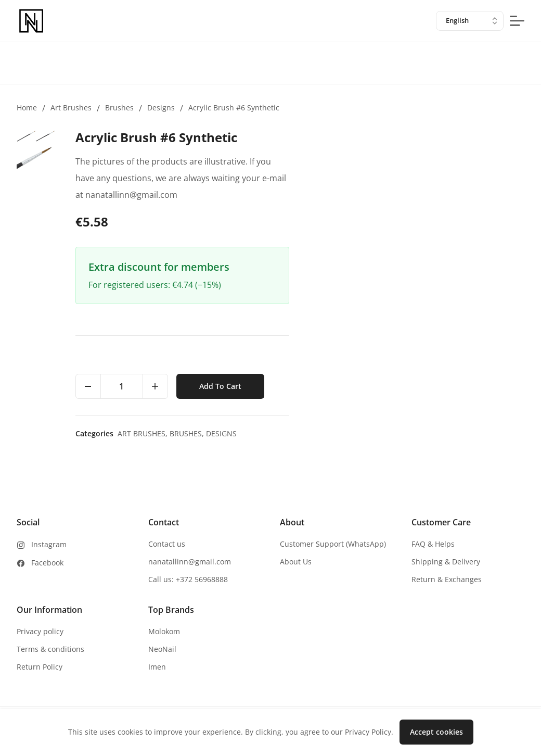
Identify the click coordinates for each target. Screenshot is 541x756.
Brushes (119, 108)
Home (27, 108)
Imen (157, 667)
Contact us (167, 544)
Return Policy (40, 667)
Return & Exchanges (447, 579)
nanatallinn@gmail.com (190, 562)
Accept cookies (436, 732)
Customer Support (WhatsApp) (333, 544)
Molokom (164, 631)
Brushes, (422, 433)
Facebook (47, 563)
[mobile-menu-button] (517, 21)
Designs (161, 108)
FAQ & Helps (433, 544)
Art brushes (71, 108)
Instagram (49, 544)
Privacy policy (40, 631)
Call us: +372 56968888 (188, 579)
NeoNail (162, 649)
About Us (296, 562)
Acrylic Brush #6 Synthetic (234, 108)
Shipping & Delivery (446, 562)
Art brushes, (378, 433)
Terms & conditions (50, 649)
